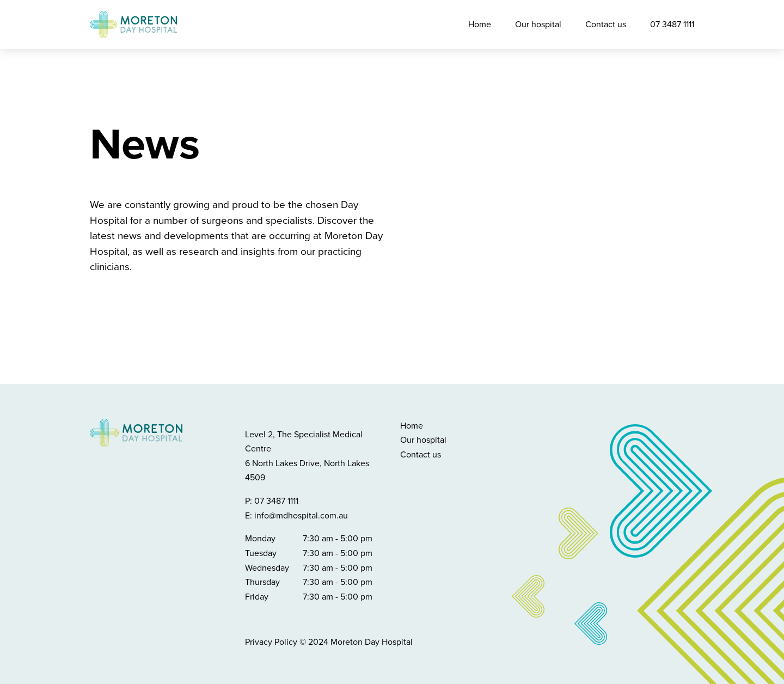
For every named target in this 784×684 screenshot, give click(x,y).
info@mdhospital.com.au (301, 516)
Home (480, 25)
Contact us (606, 25)
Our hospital (538, 25)
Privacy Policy (271, 642)
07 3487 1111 (672, 25)
